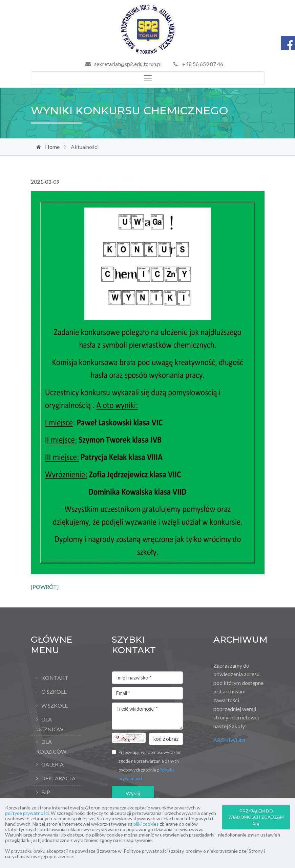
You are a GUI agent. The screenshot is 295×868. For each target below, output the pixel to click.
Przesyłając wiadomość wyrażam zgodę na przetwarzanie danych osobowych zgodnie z (150, 765)
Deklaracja (58, 778)
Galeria (52, 764)
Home (52, 147)
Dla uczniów (50, 724)
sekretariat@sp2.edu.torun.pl (128, 64)
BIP (46, 792)
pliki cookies (146, 824)
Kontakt (55, 678)
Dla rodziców (51, 747)
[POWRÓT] (45, 587)
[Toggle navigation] (148, 78)
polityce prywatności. (27, 813)
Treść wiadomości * (147, 716)
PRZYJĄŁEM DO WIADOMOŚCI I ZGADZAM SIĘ (256, 817)
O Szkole (54, 692)
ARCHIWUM (229, 740)
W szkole (55, 705)
